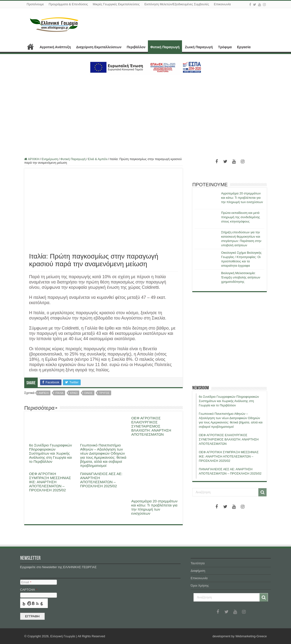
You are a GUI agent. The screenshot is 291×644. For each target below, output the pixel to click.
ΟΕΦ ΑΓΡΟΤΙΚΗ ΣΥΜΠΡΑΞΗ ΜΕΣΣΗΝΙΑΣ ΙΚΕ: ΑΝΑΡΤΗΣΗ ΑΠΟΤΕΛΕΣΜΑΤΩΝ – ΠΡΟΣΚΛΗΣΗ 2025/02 (50, 482)
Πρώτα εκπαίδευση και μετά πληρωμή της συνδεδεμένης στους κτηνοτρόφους (241, 217)
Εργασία (244, 47)
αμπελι (44, 393)
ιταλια (59, 393)
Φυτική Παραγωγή (165, 47)
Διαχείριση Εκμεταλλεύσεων (99, 47)
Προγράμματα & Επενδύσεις (68, 4)
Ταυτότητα (198, 563)
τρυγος (104, 393)
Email (26, 582)
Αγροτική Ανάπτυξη (55, 47)
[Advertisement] (145, 113)
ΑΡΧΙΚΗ (30, 47)
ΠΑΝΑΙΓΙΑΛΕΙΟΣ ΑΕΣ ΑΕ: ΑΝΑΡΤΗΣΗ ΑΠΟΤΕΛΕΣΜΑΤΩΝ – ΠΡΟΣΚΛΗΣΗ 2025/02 (101, 480)
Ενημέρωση (50, 159)
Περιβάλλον (136, 47)
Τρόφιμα (225, 47)
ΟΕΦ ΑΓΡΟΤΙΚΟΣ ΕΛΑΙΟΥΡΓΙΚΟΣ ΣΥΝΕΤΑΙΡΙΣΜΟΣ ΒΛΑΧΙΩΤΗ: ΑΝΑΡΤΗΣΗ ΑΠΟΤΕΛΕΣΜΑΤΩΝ (151, 426)
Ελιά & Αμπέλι (98, 159)
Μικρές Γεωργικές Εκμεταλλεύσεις (116, 4)
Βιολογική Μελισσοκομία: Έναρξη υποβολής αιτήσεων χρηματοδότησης (241, 277)
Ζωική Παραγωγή (199, 47)
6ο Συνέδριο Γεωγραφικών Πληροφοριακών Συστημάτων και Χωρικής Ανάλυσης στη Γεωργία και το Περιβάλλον (51, 453)
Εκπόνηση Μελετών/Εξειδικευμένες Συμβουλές (177, 4)
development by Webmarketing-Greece (240, 636)
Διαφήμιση (198, 571)
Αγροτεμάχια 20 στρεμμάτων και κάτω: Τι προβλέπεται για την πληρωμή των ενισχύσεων (155, 507)
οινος (88, 393)
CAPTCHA (29, 590)
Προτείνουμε (35, 4)
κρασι (74, 393)
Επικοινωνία (222, 4)
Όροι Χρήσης (200, 586)
